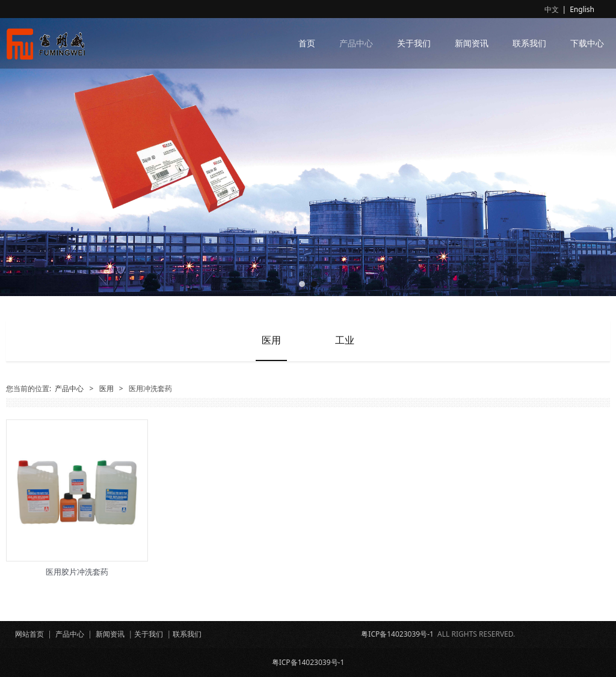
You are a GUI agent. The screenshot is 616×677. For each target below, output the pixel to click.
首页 (307, 43)
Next (594, 148)
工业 (345, 340)
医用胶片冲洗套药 (77, 572)
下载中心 (587, 43)
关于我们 (414, 43)
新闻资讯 (472, 43)
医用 (271, 340)
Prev (22, 148)
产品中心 (356, 43)
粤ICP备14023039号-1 (397, 634)
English (582, 9)
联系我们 (529, 43)
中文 (552, 9)
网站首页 (29, 634)
